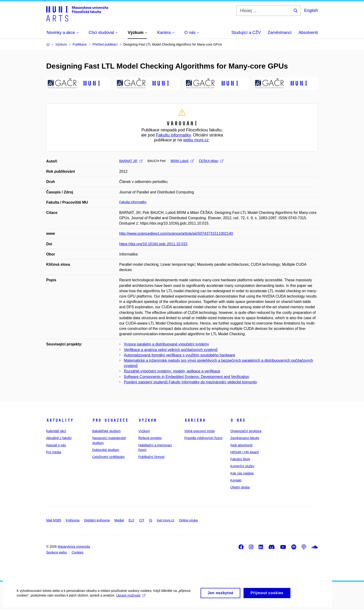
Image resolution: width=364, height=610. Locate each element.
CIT (142, 520)
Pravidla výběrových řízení (203, 438)
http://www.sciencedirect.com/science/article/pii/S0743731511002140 (176, 234)
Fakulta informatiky (133, 202)
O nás (238, 420)
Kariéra (195, 420)
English (311, 10)
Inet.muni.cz (165, 520)
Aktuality (60, 420)
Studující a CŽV (246, 33)
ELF (132, 520)
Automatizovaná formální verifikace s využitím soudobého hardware (180, 355)
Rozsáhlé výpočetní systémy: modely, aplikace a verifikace (172, 371)
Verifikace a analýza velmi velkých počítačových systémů (171, 350)
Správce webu (57, 552)
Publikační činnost (151, 457)
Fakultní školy (240, 459)
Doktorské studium (106, 450)
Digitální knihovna (97, 520)
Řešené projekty (150, 438)
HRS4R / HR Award (244, 452)
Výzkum (147, 420)
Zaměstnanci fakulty (245, 438)
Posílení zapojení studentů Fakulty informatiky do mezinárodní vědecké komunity (191, 382)
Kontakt (236, 480)
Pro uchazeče (110, 420)
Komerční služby (242, 466)
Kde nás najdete (242, 473)
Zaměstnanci (280, 33)
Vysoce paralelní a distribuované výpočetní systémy (167, 344)
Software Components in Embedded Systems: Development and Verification (187, 377)
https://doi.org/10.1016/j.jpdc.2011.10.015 (153, 244)
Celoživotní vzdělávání (108, 457)
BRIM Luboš (182, 161)
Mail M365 (54, 520)
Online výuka (188, 520)
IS (151, 520)
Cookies (78, 552)
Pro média (54, 452)
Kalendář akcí (56, 431)
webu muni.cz (196, 140)
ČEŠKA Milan (211, 161)
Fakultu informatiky (173, 135)
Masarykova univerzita (74, 547)
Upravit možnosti (130, 600)
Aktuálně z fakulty (59, 438)
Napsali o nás (56, 445)
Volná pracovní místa (200, 431)
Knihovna (73, 520)
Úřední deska (240, 487)
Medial (119, 520)
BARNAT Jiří (131, 161)
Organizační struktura (246, 431)
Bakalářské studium (106, 431)
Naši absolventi (241, 445)
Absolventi (308, 33)
